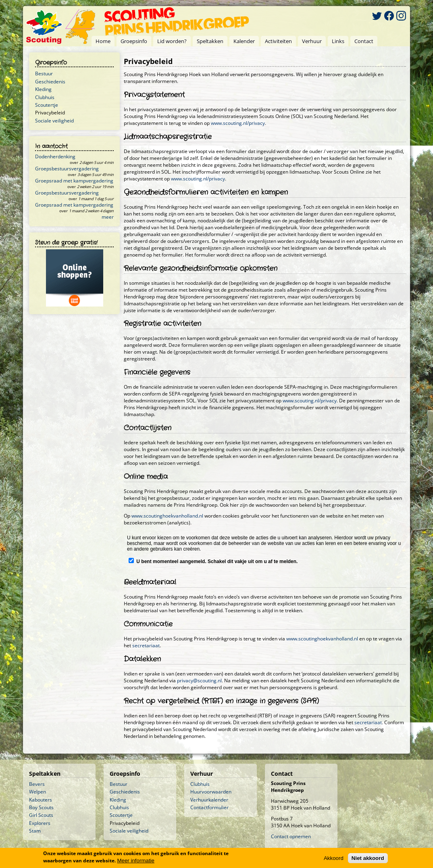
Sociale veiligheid (54, 121)
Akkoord (334, 858)
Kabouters (41, 800)
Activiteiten (278, 41)
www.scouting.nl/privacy (238, 123)
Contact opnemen (291, 836)
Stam (35, 831)
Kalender (244, 41)
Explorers (40, 823)
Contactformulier (209, 807)
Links (338, 41)
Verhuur (312, 41)
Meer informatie (136, 861)
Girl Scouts (41, 815)
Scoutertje (47, 105)
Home (103, 41)
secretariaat (146, 645)
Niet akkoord (368, 858)
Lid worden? (172, 41)
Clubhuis (45, 97)
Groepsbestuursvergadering (67, 169)
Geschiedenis (50, 82)
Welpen (37, 792)
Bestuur (44, 74)
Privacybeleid (50, 113)
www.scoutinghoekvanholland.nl (167, 516)
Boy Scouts (41, 807)
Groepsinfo (134, 41)
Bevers (37, 784)
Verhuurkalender (209, 800)
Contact (364, 41)
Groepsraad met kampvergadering (74, 181)
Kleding (43, 89)
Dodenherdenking (55, 156)
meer (108, 217)
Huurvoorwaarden (211, 792)
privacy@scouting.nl (199, 681)
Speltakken (210, 41)
